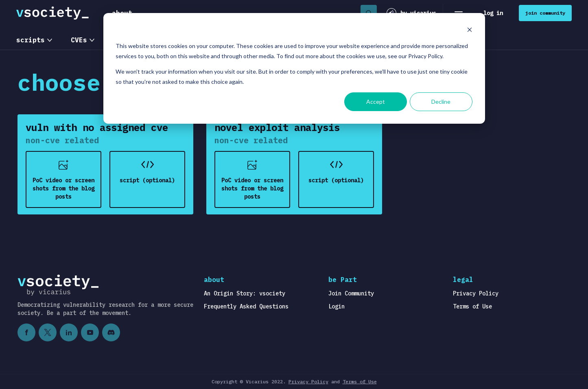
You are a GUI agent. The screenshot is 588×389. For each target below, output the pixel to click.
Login (337, 306)
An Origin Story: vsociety (245, 293)
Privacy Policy (476, 293)
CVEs (79, 40)
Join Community (351, 293)
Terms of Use (472, 306)
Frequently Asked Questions (246, 306)
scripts (31, 40)
